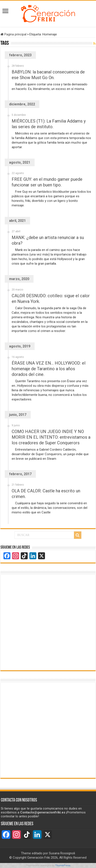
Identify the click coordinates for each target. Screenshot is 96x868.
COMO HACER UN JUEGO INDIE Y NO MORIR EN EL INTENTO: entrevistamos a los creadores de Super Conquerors (51, 437)
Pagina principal (13, 34)
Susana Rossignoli (62, 853)
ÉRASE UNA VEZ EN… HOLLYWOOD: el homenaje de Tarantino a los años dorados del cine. (49, 369)
